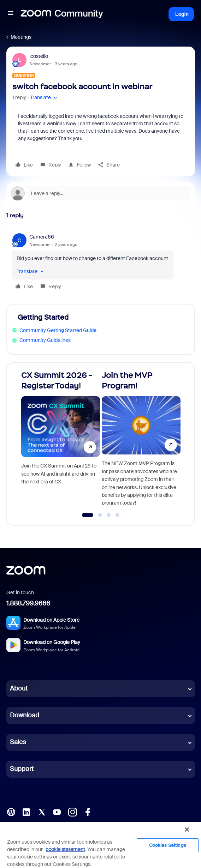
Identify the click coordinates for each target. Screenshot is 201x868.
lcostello (39, 56)
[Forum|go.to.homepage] (62, 14)
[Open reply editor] (101, 193)
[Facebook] (88, 812)
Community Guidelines (45, 340)
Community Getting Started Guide (58, 330)
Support (22, 769)
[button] (11, 14)
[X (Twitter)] (42, 812)
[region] (100, 845)
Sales (18, 742)
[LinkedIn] (26, 812)
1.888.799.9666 (28, 603)
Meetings (21, 37)
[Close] (187, 830)
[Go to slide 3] (109, 515)
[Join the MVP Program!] (141, 441)
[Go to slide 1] (87, 515)
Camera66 (42, 237)
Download (25, 715)
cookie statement (65, 849)
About (19, 688)
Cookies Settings (168, 845)
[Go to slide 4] (117, 515)
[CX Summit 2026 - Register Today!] (61, 441)
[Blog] (11, 812)
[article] (101, 263)
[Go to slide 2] (100, 515)
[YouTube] (57, 812)
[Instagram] (72, 812)
